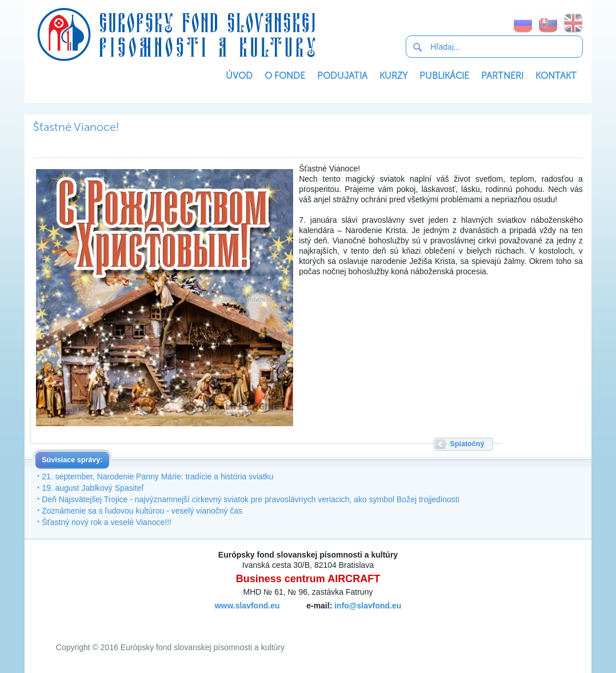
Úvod (239, 76)
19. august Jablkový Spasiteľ (93, 488)
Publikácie (444, 76)
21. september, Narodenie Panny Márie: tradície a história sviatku (157, 476)
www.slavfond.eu (247, 606)
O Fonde (285, 76)
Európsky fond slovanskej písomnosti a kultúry (176, 34)
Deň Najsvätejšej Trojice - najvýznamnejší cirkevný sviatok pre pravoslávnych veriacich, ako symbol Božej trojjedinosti (251, 499)
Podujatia (342, 76)
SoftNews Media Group (326, 619)
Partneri (502, 76)
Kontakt (556, 76)
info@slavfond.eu (368, 606)
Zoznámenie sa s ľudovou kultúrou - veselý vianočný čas (142, 511)
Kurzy (393, 76)
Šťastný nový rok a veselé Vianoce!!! (107, 522)
